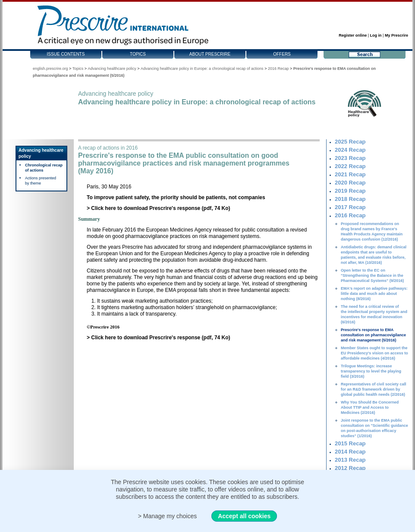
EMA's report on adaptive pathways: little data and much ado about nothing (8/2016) (374, 294)
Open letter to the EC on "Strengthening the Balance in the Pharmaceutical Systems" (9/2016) (372, 275)
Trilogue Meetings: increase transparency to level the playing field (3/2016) (371, 371)
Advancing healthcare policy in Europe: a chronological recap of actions (202, 69)
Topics (138, 54)
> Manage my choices (168, 516)
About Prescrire (210, 54)
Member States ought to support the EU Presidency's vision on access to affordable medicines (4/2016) (374, 353)
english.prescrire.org (50, 69)
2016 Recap (278, 69)
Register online (353, 35)
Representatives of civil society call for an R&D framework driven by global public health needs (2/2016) (374, 389)
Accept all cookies (244, 516)
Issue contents (66, 54)
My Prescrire (396, 35)
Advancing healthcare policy (112, 69)
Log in (376, 35)
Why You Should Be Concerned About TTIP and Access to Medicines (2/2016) (370, 407)
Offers (282, 54)
